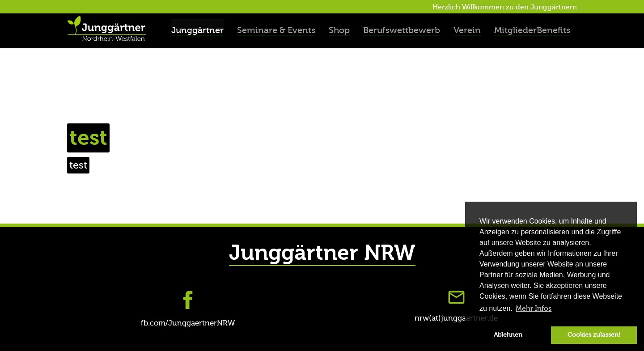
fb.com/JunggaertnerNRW (188, 323)
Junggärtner (197, 30)
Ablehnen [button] (508, 335)
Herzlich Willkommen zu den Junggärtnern (505, 7)
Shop (339, 30)
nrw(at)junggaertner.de (456, 318)
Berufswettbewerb (402, 30)
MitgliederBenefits (532, 30)
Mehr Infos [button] (534, 309)
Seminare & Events (276, 30)
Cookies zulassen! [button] (594, 335)
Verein (467, 30)
